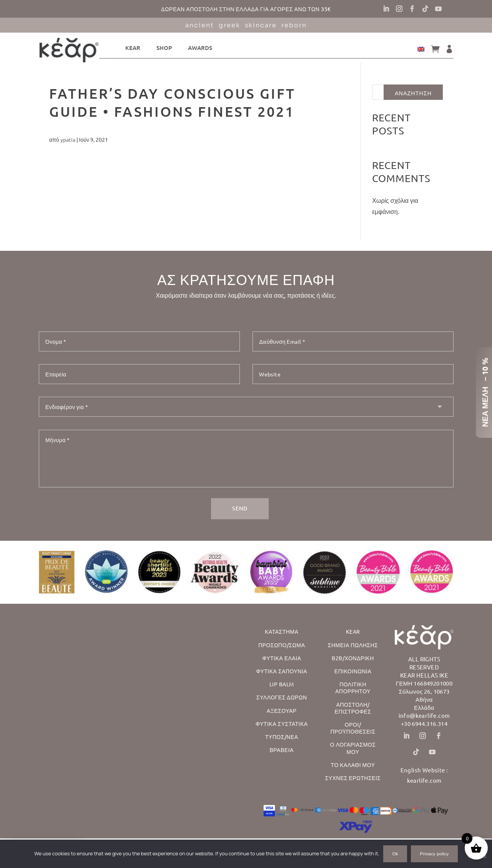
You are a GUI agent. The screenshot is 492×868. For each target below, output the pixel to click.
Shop (164, 48)
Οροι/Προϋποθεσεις (353, 727)
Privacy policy (435, 854)
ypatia (68, 139)
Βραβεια (281, 749)
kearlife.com (424, 779)
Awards (200, 48)
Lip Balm (282, 683)
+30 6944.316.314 (424, 723)
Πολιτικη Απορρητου (353, 687)
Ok (395, 854)
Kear (353, 631)
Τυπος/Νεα (282, 736)
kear (133, 48)
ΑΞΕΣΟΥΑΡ (282, 710)
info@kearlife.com (424, 715)
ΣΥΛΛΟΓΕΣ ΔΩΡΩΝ (282, 696)
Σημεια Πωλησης (353, 644)
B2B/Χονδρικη (353, 657)
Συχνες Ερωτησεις (353, 777)
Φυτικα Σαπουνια (282, 670)
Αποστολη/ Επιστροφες (353, 707)
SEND (240, 508)
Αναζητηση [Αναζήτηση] (413, 93)
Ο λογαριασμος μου (353, 747)
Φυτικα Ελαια (282, 657)
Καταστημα (282, 631)
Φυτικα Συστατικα (282, 723)
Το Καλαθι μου (353, 764)
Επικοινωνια (353, 670)
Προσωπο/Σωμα (282, 644)
